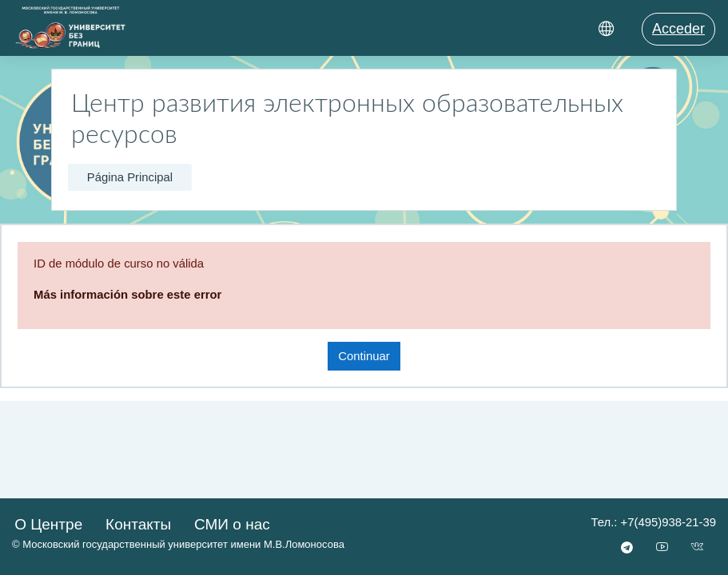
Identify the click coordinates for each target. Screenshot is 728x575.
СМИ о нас (232, 524)
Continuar (364, 356)
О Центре (48, 524)
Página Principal (130, 177)
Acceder (678, 29)
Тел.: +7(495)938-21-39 (654, 522)
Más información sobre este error (127, 295)
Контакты (138, 524)
